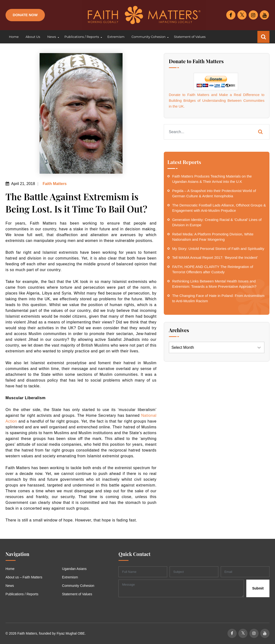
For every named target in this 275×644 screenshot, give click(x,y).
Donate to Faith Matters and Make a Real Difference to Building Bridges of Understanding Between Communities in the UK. (217, 100)
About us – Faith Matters (24, 577)
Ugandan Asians (74, 569)
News (10, 586)
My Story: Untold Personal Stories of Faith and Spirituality (218, 249)
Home (10, 569)
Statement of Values (77, 594)
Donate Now (25, 15)
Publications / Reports (22, 594)
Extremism (70, 577)
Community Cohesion (78, 586)
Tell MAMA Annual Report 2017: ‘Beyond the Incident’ (215, 257)
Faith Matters (54, 184)
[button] (52, 37)
